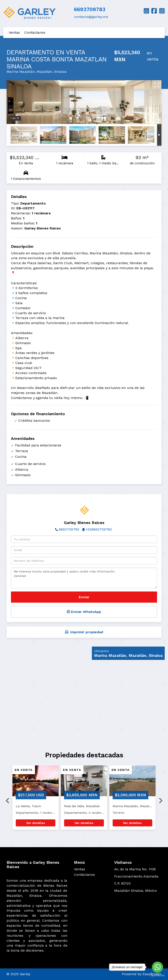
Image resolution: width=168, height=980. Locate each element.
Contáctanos (35, 32)
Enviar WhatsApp (84, 612)
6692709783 (90, 9)
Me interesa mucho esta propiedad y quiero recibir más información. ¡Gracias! (84, 578)
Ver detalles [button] (36, 823)
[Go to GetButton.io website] (157, 976)
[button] (6, 800)
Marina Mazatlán (21, 72)
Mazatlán (45, 72)
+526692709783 (99, 529)
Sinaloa (60, 72)
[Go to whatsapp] (157, 967)
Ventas (14, 32)
